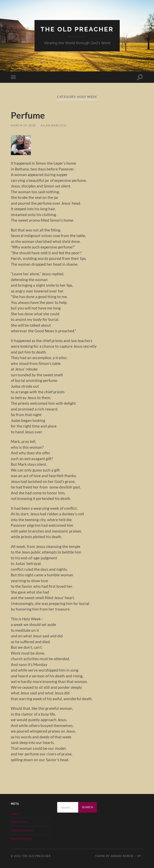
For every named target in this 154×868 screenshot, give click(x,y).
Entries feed (19, 822)
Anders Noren (122, 856)
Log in (15, 813)
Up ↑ (140, 856)
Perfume (28, 115)
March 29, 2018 (23, 125)
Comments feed (22, 830)
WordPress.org (21, 838)
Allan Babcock (54, 125)
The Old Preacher (77, 29)
